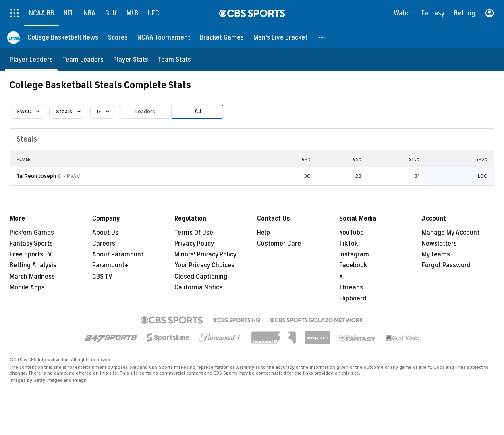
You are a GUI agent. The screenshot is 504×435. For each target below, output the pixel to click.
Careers (104, 244)
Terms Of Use (194, 233)
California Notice (199, 287)
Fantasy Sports (31, 244)
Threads (351, 287)
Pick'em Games (32, 233)
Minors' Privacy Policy (205, 254)
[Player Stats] (131, 59)
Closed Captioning (201, 277)
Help (263, 233)
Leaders (145, 111)
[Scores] (118, 37)
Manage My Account (451, 233)
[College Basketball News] (63, 37)
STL (414, 159)
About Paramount (118, 254)
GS (357, 159)
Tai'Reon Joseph (36, 176)
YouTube (352, 233)
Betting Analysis (33, 265)
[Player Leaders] (31, 59)
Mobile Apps (27, 287)
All (198, 111)
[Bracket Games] (222, 37)
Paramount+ (110, 265)
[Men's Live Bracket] (280, 37)
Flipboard (353, 298)
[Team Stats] (174, 59)
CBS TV (102, 277)
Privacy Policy (194, 244)
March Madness (32, 277)
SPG (482, 159)
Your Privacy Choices (204, 265)
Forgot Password (446, 265)
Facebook (353, 265)
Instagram (354, 254)
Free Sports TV (31, 254)
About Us (105, 233)
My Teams (436, 254)
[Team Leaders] (83, 59)
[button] (322, 37)
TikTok (348, 244)
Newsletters (439, 244)
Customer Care (279, 244)
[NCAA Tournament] (164, 37)
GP (306, 159)
